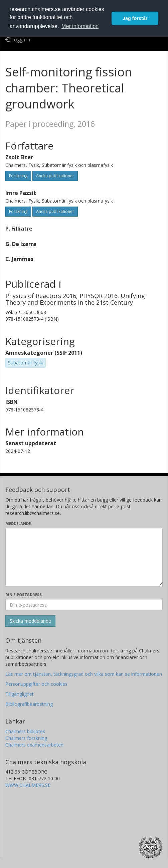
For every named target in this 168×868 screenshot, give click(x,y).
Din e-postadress (24, 595)
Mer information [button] (80, 26)
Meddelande (18, 523)
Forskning (18, 176)
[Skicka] (30, 621)
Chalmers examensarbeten (34, 745)
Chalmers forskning (26, 738)
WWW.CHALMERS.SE (28, 785)
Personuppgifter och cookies (36, 684)
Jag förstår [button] (135, 18)
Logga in (18, 40)
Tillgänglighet (20, 694)
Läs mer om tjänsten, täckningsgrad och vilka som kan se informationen (84, 674)
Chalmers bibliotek (25, 731)
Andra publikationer (55, 176)
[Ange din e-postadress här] (84, 605)
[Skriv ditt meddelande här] (84, 557)
